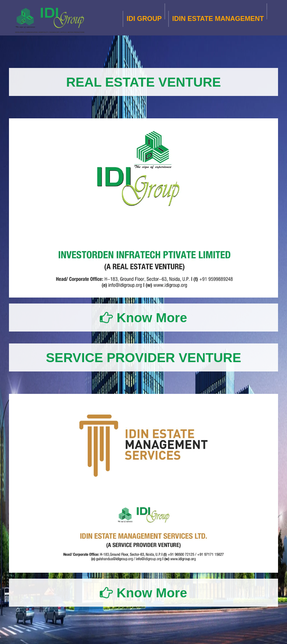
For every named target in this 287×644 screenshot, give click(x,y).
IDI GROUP (144, 18)
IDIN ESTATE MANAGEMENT (218, 18)
